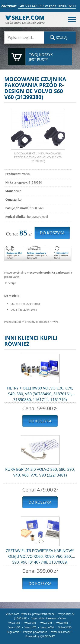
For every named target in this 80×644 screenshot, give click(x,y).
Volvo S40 (14, 623)
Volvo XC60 (47, 627)
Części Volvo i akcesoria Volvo (48, 618)
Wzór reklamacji (61, 632)
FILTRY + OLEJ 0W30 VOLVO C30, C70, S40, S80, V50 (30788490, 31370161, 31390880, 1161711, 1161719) (40, 393)
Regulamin (13, 632)
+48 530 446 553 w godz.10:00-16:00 (47, 6)
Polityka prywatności (35, 632)
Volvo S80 (46, 623)
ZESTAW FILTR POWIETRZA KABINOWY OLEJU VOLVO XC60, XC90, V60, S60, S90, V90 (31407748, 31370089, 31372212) (40, 556)
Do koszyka (40, 421)
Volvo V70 (30, 627)
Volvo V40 (62, 623)
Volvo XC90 (65, 627)
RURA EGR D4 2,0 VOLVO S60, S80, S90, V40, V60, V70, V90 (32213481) (40, 472)
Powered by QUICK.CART (40, 636)
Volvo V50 (14, 627)
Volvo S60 (30, 623)
